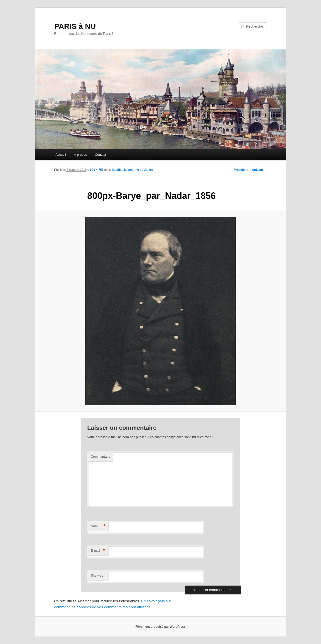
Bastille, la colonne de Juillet (132, 170)
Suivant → (259, 170)
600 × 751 (97, 170)
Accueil (61, 155)
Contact (100, 155)
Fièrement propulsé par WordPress (160, 627)
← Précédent (239, 170)
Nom (98, 526)
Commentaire (101, 457)
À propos (81, 155)
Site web (97, 575)
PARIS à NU (75, 26)
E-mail (98, 551)
